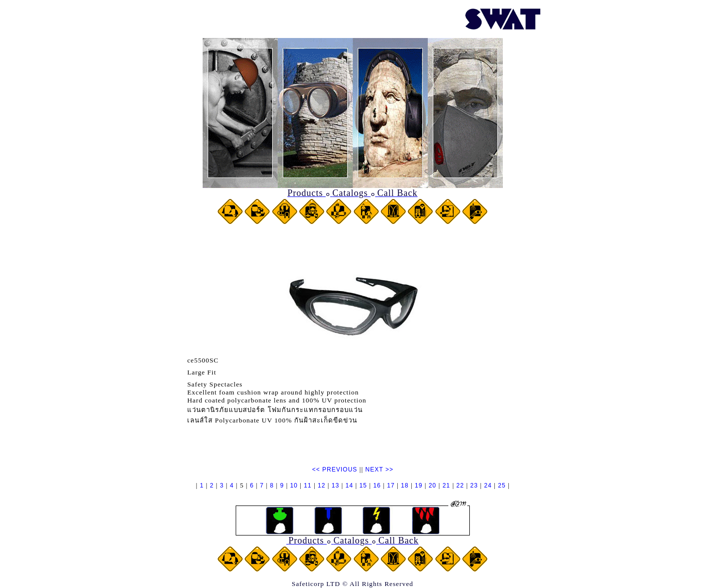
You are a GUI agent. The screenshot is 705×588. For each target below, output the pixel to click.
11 (307, 485)
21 (446, 485)
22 (460, 485)
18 (405, 485)
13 (335, 485)
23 (474, 485)
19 (419, 485)
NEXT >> (379, 469)
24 (488, 485)
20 (433, 485)
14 (349, 485)
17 (391, 485)
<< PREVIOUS (335, 469)
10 (294, 485)
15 (363, 485)
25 (502, 485)
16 (377, 485)
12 (321, 485)
